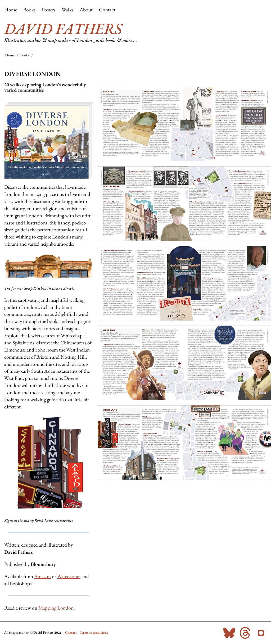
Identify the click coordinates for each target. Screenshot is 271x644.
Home (11, 10)
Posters (49, 10)
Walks (67, 10)
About (86, 10)
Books (29, 10)
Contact (107, 10)
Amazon (42, 576)
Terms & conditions (94, 632)
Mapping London (56, 608)
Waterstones (69, 576)
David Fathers (63, 28)
